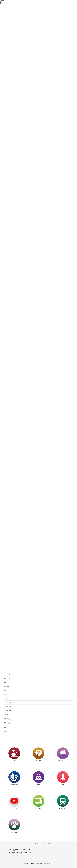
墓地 (63, 785)
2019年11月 (8, 707)
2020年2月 (8, 694)
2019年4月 (8, 731)
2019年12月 (8, 703)
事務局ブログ (63, 761)
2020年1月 (8, 698)
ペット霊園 (14, 832)
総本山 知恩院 (14, 785)
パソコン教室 (39, 809)
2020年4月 (8, 686)
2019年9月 (8, 715)
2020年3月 (8, 690)
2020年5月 (8, 682)
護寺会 (39, 785)
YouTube (14, 809)
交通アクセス (63, 809)
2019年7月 (8, 723)
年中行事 (39, 761)
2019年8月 (8, 719)
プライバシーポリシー (36, 843)
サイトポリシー (49, 843)
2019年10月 (8, 711)
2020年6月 (8, 678)
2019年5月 (8, 727)
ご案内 (14, 761)
